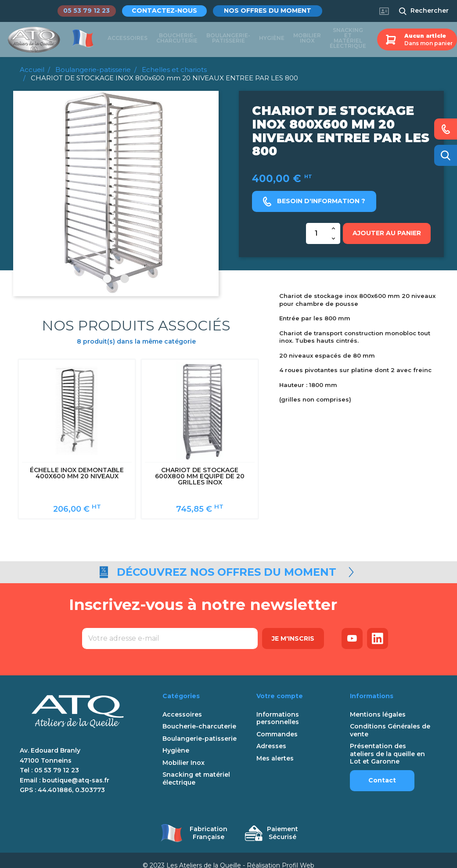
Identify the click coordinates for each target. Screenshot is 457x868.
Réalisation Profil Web (281, 855)
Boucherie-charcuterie (177, 39)
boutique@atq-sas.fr (76, 770)
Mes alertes (275, 748)
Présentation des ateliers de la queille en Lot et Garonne (387, 744)
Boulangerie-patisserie (228, 39)
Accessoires (128, 39)
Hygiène (272, 39)
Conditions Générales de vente (390, 720)
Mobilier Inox (307, 39)
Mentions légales (378, 705)
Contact (382, 770)
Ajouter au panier (387, 233)
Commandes (277, 724)
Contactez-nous (171, 11)
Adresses (271, 736)
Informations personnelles (278, 708)
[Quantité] (317, 233)
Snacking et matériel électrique (348, 39)
